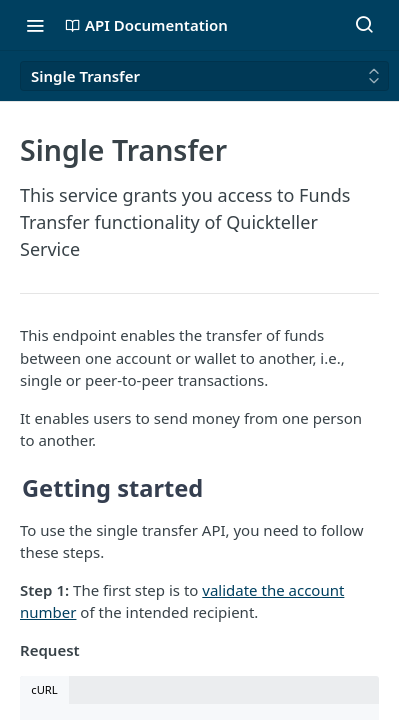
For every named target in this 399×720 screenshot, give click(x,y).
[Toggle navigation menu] (35, 25)
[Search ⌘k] (364, 25)
